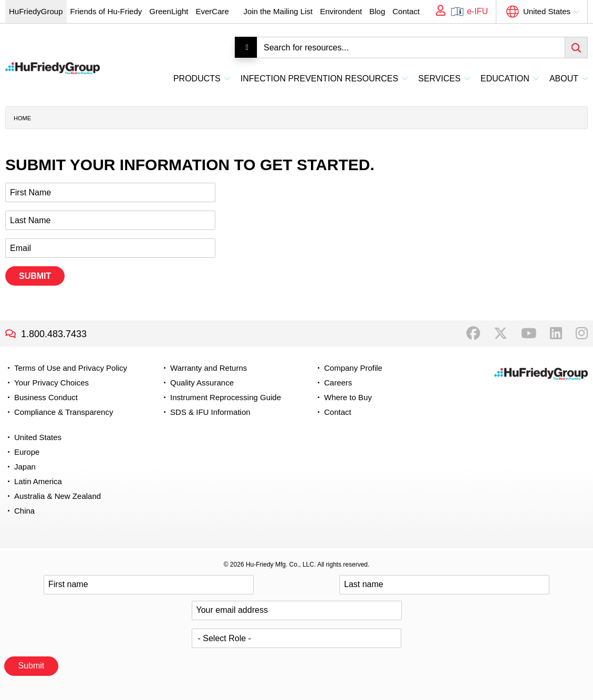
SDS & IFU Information (210, 412)
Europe (27, 452)
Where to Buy (348, 397)
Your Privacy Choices (51, 383)
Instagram (582, 333)
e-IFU (477, 11)
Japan (25, 467)
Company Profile (353, 368)
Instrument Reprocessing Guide (226, 397)
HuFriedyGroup (36, 11)
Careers (338, 383)
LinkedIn (556, 333)
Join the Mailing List (278, 11)
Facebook (473, 333)
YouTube (529, 333)
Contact (406, 11)
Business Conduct (46, 397)
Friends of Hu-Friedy (106, 11)
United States (547, 11)
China (24, 511)
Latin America (38, 481)
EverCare (212, 11)
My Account (437, 12)
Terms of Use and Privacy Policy (71, 368)
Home (22, 118)
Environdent (341, 11)
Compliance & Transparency (64, 412)
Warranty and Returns (209, 368)
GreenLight (169, 11)
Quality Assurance (202, 383)
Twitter (501, 333)
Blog (377, 11)
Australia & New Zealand (58, 496)
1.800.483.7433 (54, 334)
